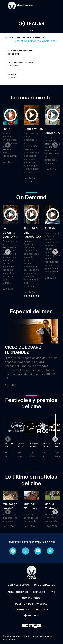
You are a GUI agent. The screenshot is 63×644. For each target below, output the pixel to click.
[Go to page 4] (32, 296)
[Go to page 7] (39, 296)
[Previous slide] (8, 145)
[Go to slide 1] (30, 30)
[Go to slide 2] (33, 30)
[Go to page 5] (34, 296)
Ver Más (8, 162)
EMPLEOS (39, 592)
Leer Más (9, 526)
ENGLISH (32, 616)
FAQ (53, 592)
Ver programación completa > (36, 41)
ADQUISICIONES (18, 592)
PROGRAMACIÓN (45, 585)
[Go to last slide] (8, 252)
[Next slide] (55, 145)
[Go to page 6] (36, 296)
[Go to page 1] (32, 182)
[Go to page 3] (29, 296)
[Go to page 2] (27, 296)
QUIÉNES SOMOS (18, 585)
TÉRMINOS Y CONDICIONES (32, 610)
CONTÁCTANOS (32, 598)
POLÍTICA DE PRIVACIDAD (32, 604)
